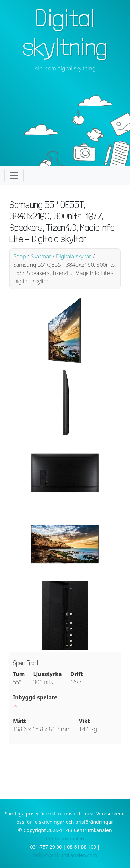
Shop (20, 256)
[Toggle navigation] (14, 175)
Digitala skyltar (73, 256)
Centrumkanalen (65, 838)
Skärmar (41, 256)
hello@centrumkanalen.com (65, 855)
